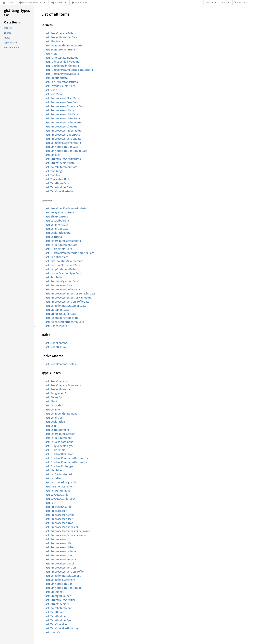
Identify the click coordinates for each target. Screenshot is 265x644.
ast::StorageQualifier (58, 596)
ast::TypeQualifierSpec (59, 620)
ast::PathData (54, 277)
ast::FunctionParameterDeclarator (66, 462)
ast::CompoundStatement (61, 414)
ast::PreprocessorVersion (61, 568)
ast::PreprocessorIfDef (59, 543)
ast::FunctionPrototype (59, 466)
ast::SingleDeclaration (59, 584)
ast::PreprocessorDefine (60, 515)
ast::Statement (55, 592)
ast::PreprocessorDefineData (63, 289)
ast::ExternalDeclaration (60, 434)
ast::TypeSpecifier (56, 624)
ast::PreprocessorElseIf (59, 519)
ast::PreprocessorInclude (61, 551)
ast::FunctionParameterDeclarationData (70, 253)
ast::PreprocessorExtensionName (66, 535)
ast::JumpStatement (58, 491)
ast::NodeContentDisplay (61, 364)
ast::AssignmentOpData (60, 212)
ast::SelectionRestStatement (63, 576)
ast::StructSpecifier (57, 604)
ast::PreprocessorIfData (60, 110)
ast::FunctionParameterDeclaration (67, 458)
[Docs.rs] (8, 3)
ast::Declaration (55, 422)
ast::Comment (54, 410)
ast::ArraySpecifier (57, 381)
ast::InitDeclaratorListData (62, 82)
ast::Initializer (54, 478)
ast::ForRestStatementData (62, 58)
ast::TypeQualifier (56, 616)
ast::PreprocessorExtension (62, 527)
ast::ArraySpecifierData (60, 33)
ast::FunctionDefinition (59, 454)
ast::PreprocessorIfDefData (62, 114)
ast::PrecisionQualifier (59, 507)
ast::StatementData (57, 310)
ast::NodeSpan (54, 94)
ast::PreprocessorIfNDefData (63, 118)
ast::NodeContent (56, 343)
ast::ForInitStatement (59, 438)
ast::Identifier (54, 470)
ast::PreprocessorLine (59, 555)
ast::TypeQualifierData (59, 187)
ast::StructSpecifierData (60, 163)
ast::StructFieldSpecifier (60, 600)
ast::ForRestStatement (59, 442)
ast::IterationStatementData (63, 265)
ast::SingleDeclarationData (62, 147)
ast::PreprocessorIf (57, 539)
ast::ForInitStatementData (61, 245)
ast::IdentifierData (57, 78)
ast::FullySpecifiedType (60, 446)
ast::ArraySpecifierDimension (63, 385)
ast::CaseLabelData (57, 221)
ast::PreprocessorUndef (60, 564)
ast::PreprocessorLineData (62, 127)
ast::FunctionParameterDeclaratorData (69, 70)
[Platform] (59, 3)
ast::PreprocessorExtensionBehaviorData (70, 294)
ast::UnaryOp (53, 632)
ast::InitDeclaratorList (59, 474)
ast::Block (51, 401)
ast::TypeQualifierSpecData (62, 318)
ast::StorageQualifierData (61, 314)
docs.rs (210, 3)
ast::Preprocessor (56, 511)
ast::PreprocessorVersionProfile (65, 572)
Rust (224, 3)
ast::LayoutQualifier (57, 495)
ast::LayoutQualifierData (60, 86)
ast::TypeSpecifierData (59, 191)
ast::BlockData (54, 41)
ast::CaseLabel (54, 405)
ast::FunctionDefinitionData (62, 66)
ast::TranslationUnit (57, 179)
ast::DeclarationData (58, 233)
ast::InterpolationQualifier (62, 482)
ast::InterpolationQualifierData (64, 261)
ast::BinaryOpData (57, 217)
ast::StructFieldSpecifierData (63, 159)
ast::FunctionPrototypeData (62, 74)
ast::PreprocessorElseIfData (62, 98)
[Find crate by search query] (251, 3)
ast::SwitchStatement (59, 608)
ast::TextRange (54, 171)
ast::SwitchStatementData (61, 167)
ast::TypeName (54, 612)
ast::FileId (52, 54)
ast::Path (51, 503)
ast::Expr (51, 426)
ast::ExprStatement (57, 430)
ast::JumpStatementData (61, 269)
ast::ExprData (54, 237)
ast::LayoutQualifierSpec (61, 499)
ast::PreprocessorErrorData (62, 102)
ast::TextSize (53, 175)
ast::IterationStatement (60, 487)
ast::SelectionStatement (60, 580)
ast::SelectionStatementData (63, 143)
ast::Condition (54, 418)
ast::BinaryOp (54, 397)
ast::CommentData (57, 225)
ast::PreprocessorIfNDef (60, 547)
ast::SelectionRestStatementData (66, 306)
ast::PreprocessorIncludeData (64, 123)
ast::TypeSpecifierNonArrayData (65, 322)
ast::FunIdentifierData (59, 249)
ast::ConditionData (57, 229)
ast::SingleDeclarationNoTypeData (66, 151)
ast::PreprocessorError (59, 523)
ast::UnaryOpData (56, 326)
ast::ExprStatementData (60, 50)
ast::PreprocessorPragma (61, 559)
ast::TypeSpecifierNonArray (62, 628)
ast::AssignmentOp (57, 393)
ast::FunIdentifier (56, 450)
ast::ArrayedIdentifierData (61, 37)
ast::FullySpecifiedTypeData (63, 62)
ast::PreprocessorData (59, 285)
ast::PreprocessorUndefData (63, 135)
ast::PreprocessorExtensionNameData (69, 298)
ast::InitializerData (57, 257)
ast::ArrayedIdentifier (59, 389)
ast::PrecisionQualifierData (62, 281)
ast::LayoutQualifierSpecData (63, 273)
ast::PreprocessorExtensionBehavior (68, 531)
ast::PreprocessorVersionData (63, 139)
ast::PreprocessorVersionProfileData (67, 302)
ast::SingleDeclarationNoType (64, 588)
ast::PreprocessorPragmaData (64, 131)
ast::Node (51, 90)
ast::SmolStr (53, 155)
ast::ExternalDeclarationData (63, 241)
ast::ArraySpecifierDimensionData (66, 208)
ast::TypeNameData (57, 183)
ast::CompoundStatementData (64, 46)
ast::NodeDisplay (56, 347)
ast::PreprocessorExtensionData (65, 106)
